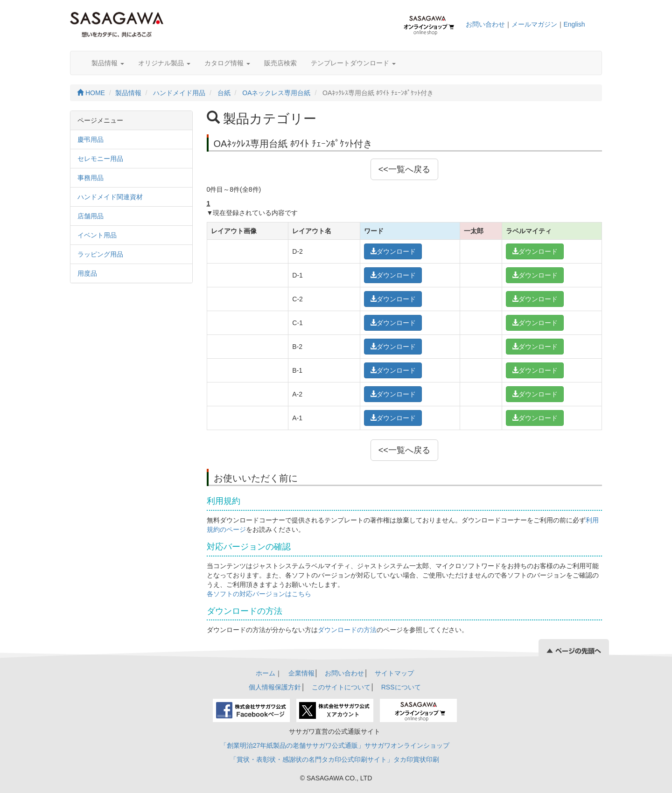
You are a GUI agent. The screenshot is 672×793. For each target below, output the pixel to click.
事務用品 (91, 178)
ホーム (266, 673)
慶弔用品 (91, 139)
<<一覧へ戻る (404, 169)
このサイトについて (341, 687)
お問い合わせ (485, 24)
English (574, 24)
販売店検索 (280, 63)
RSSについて (401, 687)
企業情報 (301, 673)
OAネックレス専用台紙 (276, 93)
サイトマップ (394, 673)
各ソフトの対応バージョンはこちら (259, 594)
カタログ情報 (227, 63)
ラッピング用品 (100, 254)
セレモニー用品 (100, 159)
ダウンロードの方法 (347, 630)
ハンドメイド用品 (179, 93)
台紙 (224, 93)
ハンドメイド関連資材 (110, 197)
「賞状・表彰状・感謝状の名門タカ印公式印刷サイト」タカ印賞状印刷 (335, 759)
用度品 (87, 273)
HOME (91, 93)
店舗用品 (91, 216)
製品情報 (108, 63)
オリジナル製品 (164, 63)
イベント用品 (97, 235)
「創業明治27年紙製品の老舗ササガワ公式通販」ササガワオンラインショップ (335, 745)
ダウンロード (393, 251)
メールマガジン (534, 24)
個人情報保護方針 (275, 687)
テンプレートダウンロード (353, 63)
